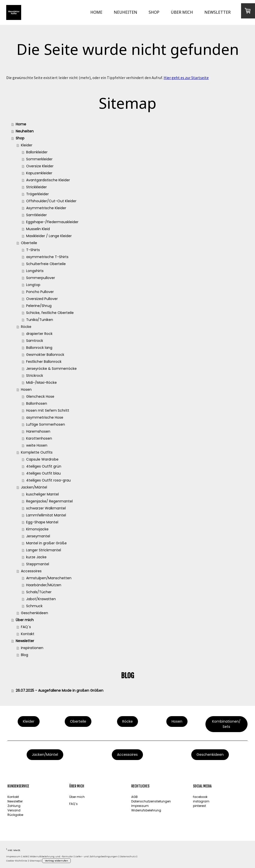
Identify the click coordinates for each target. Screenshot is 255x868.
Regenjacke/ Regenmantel (49, 501)
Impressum (140, 806)
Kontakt (28, 634)
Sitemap (35, 861)
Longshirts (35, 271)
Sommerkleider (39, 159)
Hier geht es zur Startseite (186, 78)
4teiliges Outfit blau (43, 473)
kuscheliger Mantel (42, 494)
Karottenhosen (39, 438)
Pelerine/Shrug (39, 306)
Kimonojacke (37, 529)
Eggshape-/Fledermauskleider (52, 222)
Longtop (33, 285)
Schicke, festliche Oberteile (50, 313)
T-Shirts (33, 250)
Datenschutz (128, 856)
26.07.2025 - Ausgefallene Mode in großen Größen (60, 690)
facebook (200, 797)
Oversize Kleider (40, 166)
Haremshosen (38, 431)
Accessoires (31, 571)
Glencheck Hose (40, 396)
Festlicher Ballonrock (44, 362)
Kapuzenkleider (39, 173)
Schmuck (34, 606)
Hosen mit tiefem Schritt (48, 410)
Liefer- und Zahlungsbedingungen (96, 856)
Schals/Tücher (39, 592)
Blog (25, 655)
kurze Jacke (36, 557)
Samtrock (35, 341)
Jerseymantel (38, 536)
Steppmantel (38, 564)
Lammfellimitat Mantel (46, 515)
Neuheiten (126, 12)
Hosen (26, 389)
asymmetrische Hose (45, 417)
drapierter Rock (39, 334)
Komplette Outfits (37, 452)
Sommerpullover (41, 278)
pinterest (199, 806)
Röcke (26, 327)
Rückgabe (15, 815)
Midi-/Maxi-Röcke (41, 383)
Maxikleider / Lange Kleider (49, 236)
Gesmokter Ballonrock (45, 355)
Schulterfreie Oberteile (46, 264)
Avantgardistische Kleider (48, 180)
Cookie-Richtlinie (17, 861)
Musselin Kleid (38, 229)
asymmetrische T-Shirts (47, 257)
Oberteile (29, 243)
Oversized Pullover (42, 299)
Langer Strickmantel (44, 550)
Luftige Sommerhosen (46, 424)
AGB (134, 797)
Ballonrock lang (39, 348)
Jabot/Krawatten (41, 599)
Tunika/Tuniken (40, 320)
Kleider (27, 145)
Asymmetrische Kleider (46, 208)
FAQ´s (26, 627)
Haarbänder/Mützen (44, 585)
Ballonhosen (37, 403)
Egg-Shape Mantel (42, 522)
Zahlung (14, 806)
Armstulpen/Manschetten (49, 578)
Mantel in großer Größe (46, 543)
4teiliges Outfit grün (44, 466)
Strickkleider (36, 187)
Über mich (182, 12)
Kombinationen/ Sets (226, 724)
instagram (201, 801)
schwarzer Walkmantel (46, 508)
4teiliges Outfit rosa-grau (48, 480)
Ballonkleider (37, 152)
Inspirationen (32, 648)
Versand (14, 810)
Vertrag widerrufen (56, 861)
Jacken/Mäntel (34, 487)
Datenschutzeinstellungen (151, 801)
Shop (154, 12)
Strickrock (35, 376)
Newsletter (218, 12)
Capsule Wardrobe (42, 459)
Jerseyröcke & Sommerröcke (51, 369)
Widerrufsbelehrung (146, 810)
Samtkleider (36, 215)
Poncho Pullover (40, 292)
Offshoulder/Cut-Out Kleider (51, 201)
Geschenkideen (34, 613)
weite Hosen (37, 445)
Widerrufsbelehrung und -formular (51, 856)
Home (96, 12)
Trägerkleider (37, 194)
